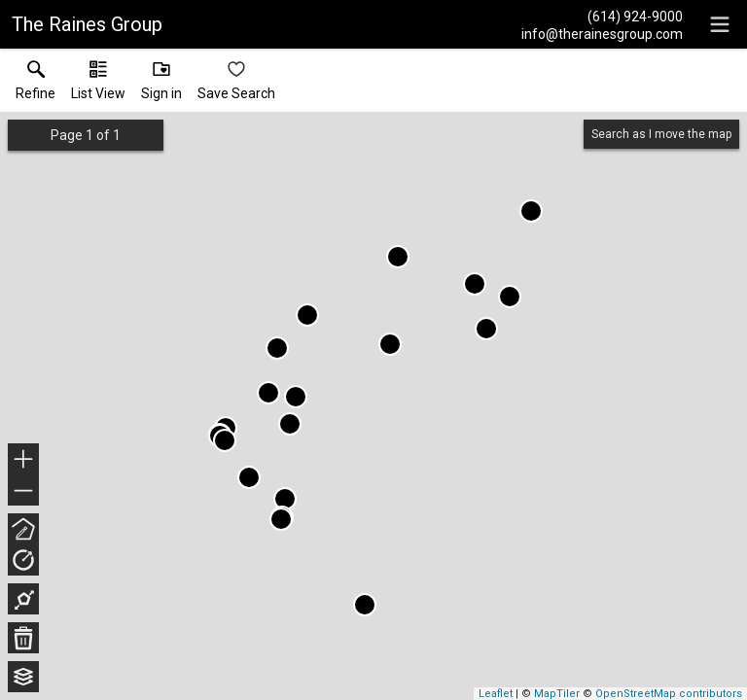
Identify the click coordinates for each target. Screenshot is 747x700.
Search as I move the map (661, 134)
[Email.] (602, 33)
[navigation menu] (720, 24)
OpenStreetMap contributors (669, 694)
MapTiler (557, 694)
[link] (36, 85)
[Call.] (602, 16)
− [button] (23, 491)
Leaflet (496, 694)
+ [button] (24, 461)
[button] (98, 85)
